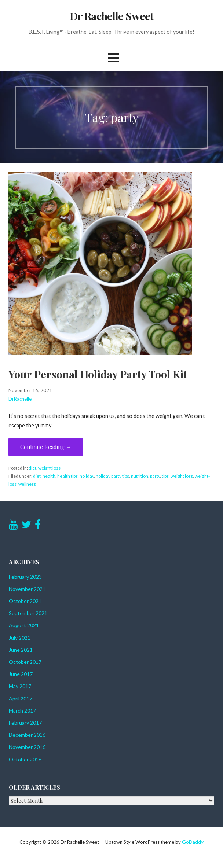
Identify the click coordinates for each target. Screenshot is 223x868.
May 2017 (20, 686)
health (49, 476)
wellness (27, 484)
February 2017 (25, 723)
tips (165, 476)
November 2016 (27, 747)
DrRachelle (20, 399)
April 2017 (21, 698)
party (155, 476)
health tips (67, 476)
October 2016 (25, 759)
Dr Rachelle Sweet (111, 16)
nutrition (140, 476)
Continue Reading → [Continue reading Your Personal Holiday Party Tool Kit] (46, 447)
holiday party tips (112, 476)
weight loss (49, 468)
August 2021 (24, 625)
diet (32, 468)
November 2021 (27, 589)
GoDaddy (193, 842)
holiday (87, 476)
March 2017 (22, 711)
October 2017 (25, 662)
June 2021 (21, 650)
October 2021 (25, 601)
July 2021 (20, 638)
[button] (113, 58)
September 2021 (28, 613)
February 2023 (25, 577)
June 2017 (21, 674)
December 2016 (27, 735)
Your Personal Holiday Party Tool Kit (98, 374)
